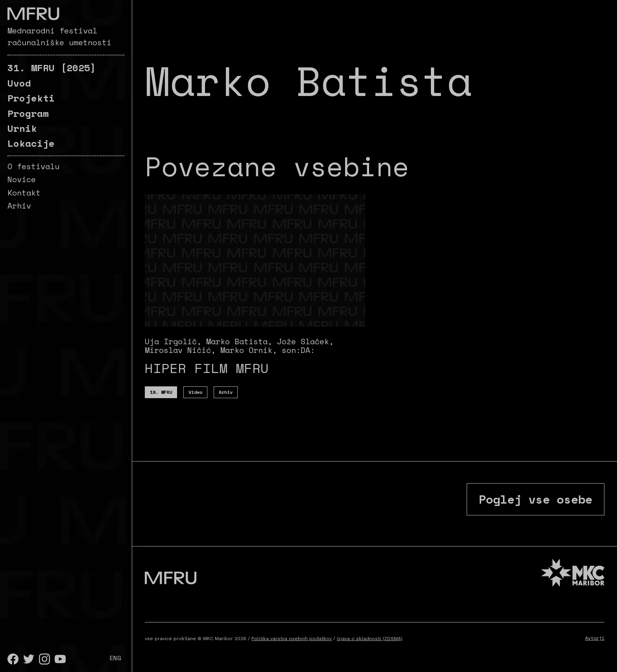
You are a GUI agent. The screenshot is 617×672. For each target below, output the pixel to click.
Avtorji (595, 638)
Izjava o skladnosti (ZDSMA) (370, 639)
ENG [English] (115, 658)
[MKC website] (573, 574)
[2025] (52, 68)
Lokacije (31, 143)
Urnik (22, 128)
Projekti (31, 98)
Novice (22, 179)
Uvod (19, 83)
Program (28, 113)
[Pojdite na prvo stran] (33, 14)
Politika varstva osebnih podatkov (292, 639)
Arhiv (19, 206)
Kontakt (24, 193)
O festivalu (33, 166)
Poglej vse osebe (536, 499)
